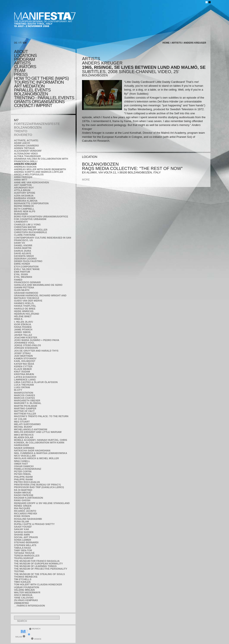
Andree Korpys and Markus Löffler (39, 172)
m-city (18, 390)
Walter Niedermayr (27, 592)
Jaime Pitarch (23, 330)
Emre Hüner (22, 264)
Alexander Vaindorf (28, 151)
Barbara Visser (25, 198)
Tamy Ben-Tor (23, 550)
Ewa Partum (22, 272)
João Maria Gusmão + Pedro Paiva (37, 340)
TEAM (20, 71)
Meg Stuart (22, 422)
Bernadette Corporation (31, 203)
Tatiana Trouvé (24, 553)
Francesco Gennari (27, 282)
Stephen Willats (25, 545)
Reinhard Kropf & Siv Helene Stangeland (42, 503)
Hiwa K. (19, 319)
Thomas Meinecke (26, 577)
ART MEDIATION (29, 86)
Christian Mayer (25, 227)
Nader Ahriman (24, 448)
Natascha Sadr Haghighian (32, 451)
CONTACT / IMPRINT (33, 105)
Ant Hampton (23, 185)
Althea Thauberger (27, 156)
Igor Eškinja (23, 324)
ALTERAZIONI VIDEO (26, 154)
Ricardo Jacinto (25, 511)
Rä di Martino (23, 490)
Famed (18, 280)
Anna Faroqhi (23, 177)
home (166, 43)
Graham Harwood (26, 293)
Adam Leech (22, 143)
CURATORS (25, 67)
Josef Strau (22, 353)
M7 (16, 120)
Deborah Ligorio (25, 259)
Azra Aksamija (24, 196)
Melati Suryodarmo (27, 424)
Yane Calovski (24, 598)
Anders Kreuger (25, 164)
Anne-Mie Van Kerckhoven (31, 182)
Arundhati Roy (24, 188)
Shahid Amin (22, 535)
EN (25, 43)
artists (22, 63)
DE (16, 43)
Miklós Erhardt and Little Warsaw (38, 432)
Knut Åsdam (22, 372)
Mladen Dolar (24, 437)
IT (21, 43)
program (24, 59)
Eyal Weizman (23, 277)
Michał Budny (23, 427)
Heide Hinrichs (24, 311)
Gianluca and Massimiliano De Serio (38, 285)
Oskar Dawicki (24, 466)
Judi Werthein (23, 356)
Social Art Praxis (26, 537)
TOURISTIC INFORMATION (39, 82)
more (86, 180)
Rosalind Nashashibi (28, 519)
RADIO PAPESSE (24, 495)
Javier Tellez (23, 335)
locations (25, 55)
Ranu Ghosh (22, 500)
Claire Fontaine (25, 235)
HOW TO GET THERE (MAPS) (41, 78)
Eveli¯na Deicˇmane (27, 269)
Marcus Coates (24, 398)
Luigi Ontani (22, 387)
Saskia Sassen (24, 532)
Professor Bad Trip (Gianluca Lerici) (39, 487)
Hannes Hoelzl (24, 303)
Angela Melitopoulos (29, 174)
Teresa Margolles (27, 556)
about (21, 52)
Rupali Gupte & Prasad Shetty (34, 524)
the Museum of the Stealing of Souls (39, 574)
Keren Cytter (23, 366)
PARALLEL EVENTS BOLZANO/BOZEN (32, 92)
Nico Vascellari (25, 456)
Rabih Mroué (23, 493)
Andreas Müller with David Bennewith (40, 169)
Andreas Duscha (25, 167)
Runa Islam (21, 521)
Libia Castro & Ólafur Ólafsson (36, 382)
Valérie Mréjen (24, 590)
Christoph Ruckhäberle (31, 232)
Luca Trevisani (24, 385)
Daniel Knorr (23, 245)
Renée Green (23, 506)
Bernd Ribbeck (24, 206)
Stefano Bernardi (26, 542)
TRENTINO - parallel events (44, 98)
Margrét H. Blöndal (28, 403)
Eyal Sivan (21, 274)
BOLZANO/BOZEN (28, 127)
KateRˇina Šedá (24, 364)
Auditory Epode (25, 193)
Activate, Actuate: (26, 140)
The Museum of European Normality (38, 564)
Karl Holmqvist (25, 361)
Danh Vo (20, 243)
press (21, 74)
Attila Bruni (22, 190)
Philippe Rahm (23, 477)
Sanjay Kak (22, 529)
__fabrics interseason (29, 606)
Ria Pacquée (22, 508)
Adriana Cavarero (26, 146)
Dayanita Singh (24, 256)
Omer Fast (21, 464)
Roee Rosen (22, 516)
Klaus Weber (23, 369)
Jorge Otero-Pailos (27, 345)
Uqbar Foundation (27, 587)
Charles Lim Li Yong (27, 225)
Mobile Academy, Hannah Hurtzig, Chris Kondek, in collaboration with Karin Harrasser (41, 443)
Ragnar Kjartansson (28, 498)
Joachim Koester (26, 338)
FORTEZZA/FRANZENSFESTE (37, 124)
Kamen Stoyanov (25, 358)
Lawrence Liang (25, 380)
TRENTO (21, 131)
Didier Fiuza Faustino (28, 261)
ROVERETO (23, 135)
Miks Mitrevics (24, 435)
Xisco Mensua (23, 595)
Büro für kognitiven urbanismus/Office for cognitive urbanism (41, 218)
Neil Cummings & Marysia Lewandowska (41, 453)
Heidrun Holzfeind (27, 314)
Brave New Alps (25, 211)
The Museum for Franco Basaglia (37, 561)
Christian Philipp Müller (31, 230)
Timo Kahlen (22, 582)
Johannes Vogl (24, 343)
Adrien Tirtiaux (24, 148)
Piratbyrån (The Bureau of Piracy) (37, 485)
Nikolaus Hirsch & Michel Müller (36, 458)
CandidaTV (21, 222)
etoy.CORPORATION (26, 267)
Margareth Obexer (27, 401)
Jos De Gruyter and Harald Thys (36, 351)
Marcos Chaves (24, 395)
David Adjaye (23, 253)
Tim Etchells (23, 579)
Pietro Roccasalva (27, 482)
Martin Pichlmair (26, 406)
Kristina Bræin (24, 374)
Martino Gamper (25, 408)
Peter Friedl (23, 474)
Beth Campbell (24, 209)
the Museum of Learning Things (35, 566)
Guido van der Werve (28, 301)
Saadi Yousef (23, 527)
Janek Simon (22, 332)
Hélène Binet (23, 316)
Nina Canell (22, 461)
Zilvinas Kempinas (26, 600)
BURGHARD (21, 214)
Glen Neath (22, 290)
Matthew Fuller (25, 414)
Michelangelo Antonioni (31, 429)
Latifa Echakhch (25, 377)
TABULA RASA (22, 548)
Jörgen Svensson (26, 348)
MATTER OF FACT (24, 411)
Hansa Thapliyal (25, 306)
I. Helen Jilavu (24, 322)
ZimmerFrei (21, 603)
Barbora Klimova (26, 201)
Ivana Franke (23, 327)
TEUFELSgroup (24, 558)
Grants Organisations (39, 102)
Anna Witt (21, 180)
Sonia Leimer (23, 540)
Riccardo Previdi (25, 514)
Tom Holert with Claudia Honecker (38, 584)
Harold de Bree (25, 309)
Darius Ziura (23, 251)
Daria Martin (23, 248)
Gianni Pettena (24, 287)
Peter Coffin (23, 471)
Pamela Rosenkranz (28, 469)
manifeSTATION (24, 393)
